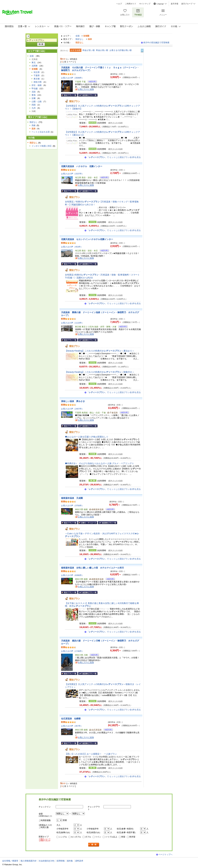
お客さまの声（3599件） (72, 78)
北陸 (34, 92)
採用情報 (61, 861)
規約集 (70, 861)
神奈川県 (38, 82)
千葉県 (37, 75)
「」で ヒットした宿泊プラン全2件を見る (114, 157)
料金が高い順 (102, 50)
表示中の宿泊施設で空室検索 (156, 43)
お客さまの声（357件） (72, 726)
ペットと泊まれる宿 (41, 132)
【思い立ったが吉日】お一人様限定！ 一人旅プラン (91, 754)
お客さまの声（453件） (72, 247)
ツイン (98, 837)
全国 (77, 36)
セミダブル (76, 837)
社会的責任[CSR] (47, 861)
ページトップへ (165, 854)
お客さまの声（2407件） (72, 409)
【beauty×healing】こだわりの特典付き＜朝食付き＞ (100, 372)
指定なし (80, 39)
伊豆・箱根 (37, 85)
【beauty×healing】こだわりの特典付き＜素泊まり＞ (100, 351)
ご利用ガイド (131, 4)
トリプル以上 (111, 837)
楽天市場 (174, 4)
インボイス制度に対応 (42, 146)
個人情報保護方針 (29, 861)
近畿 (34, 98)
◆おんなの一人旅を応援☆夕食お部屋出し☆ (87, 437)
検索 (94, 845)
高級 (34, 125)
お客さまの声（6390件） (72, 575)
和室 (123, 837)
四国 (34, 105)
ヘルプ (119, 4)
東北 (34, 62)
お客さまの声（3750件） (72, 506)
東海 (34, 95)
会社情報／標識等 (10, 861)
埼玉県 (37, 72)
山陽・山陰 (37, 102)
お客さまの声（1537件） (72, 174)
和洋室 (132, 837)
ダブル (88, 837)
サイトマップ (145, 4)
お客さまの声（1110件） (72, 323)
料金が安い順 (89, 50)
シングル (63, 837)
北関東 (35, 66)
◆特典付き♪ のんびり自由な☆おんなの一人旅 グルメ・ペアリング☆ (99, 463)
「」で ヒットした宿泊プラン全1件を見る (114, 230)
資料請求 (79, 861)
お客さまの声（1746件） (72, 651)
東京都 (37, 79)
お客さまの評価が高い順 (121, 50)
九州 (34, 108)
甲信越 (35, 89)
